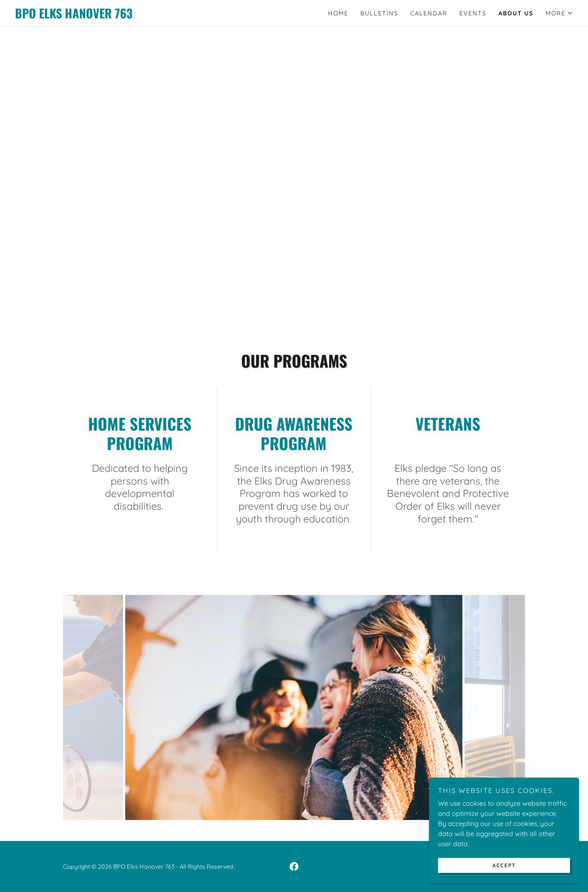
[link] (154, 16)
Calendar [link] (429, 13)
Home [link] (338, 13)
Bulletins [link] (379, 13)
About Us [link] (516, 13)
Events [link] (473, 13)
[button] (559, 13)
